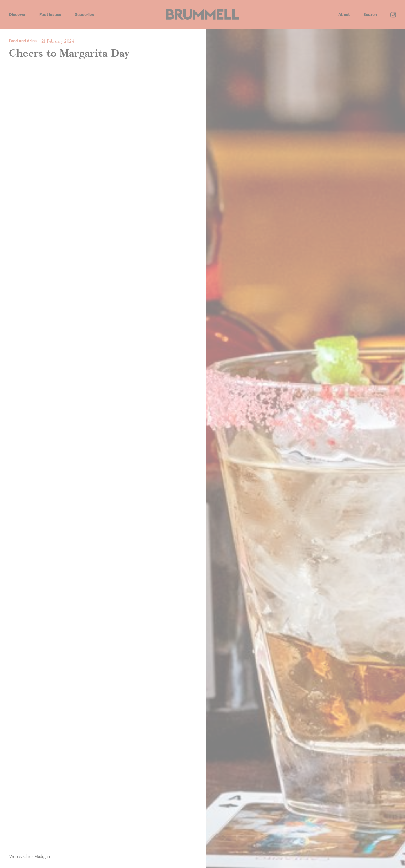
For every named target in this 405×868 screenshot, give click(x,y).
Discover (17, 15)
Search (370, 15)
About (344, 15)
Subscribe (85, 15)
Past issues (50, 15)
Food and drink (23, 41)
